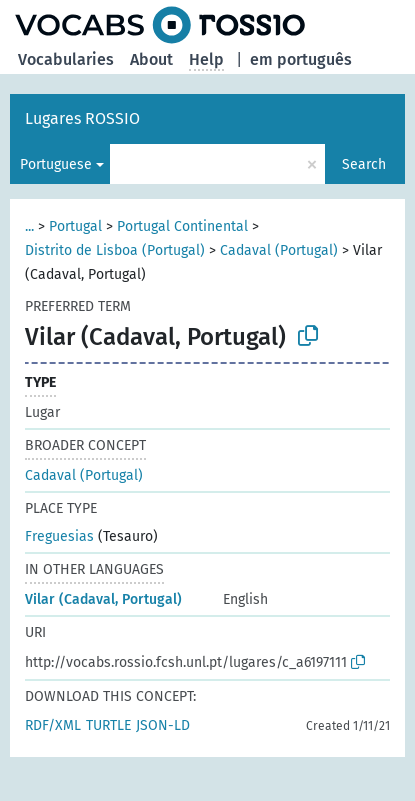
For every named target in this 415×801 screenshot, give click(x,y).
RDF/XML (53, 725)
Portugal (75, 226)
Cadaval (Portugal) (279, 250)
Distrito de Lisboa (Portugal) (115, 250)
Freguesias (59, 536)
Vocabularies (66, 59)
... (29, 226)
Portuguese (56, 164)
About (151, 59)
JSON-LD (163, 725)
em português (301, 59)
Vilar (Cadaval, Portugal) (103, 599)
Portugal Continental (182, 226)
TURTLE (108, 725)
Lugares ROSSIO (82, 118)
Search (364, 164)
